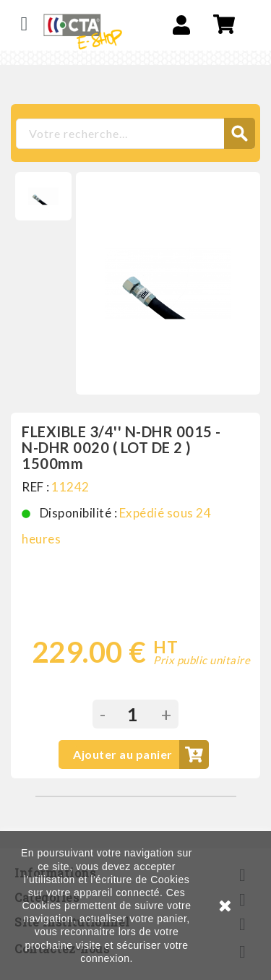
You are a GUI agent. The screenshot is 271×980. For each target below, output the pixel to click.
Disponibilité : (79, 513)
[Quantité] (133, 714)
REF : (36, 487)
